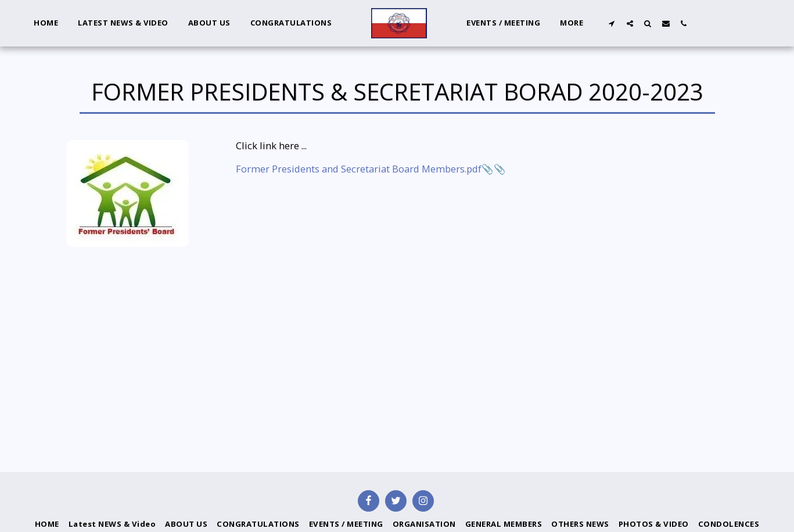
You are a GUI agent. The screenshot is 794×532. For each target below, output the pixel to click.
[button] (612, 23)
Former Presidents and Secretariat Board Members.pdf (359, 169)
